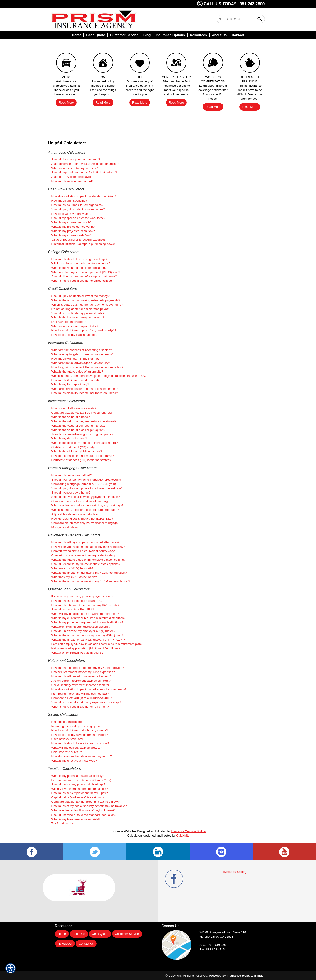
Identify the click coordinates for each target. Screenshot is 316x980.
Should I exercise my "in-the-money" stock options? (86, 564)
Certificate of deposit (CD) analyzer (75, 447)
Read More (66, 102)
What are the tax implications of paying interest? (84, 810)
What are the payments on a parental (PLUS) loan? (86, 272)
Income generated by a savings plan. (76, 726)
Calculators (135, 836)
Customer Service (127, 934)
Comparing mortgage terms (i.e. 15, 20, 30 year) (84, 484)
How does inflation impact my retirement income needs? (89, 689)
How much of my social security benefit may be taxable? (89, 806)
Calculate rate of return (67, 752)
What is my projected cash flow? (73, 231)
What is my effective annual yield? (74, 761)
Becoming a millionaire (67, 722)
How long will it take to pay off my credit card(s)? (84, 330)
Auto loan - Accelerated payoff (72, 177)
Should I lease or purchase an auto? (76, 159)
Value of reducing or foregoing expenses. (79, 240)
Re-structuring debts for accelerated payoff (80, 309)
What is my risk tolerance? (69, 438)
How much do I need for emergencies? (77, 205)
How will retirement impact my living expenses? (83, 672)
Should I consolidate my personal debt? (78, 313)
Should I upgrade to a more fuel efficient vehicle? (84, 172)
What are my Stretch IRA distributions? (77, 653)
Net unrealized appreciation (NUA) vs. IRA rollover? (86, 648)
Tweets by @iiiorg (234, 872)
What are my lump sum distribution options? (81, 627)
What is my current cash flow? (72, 235)
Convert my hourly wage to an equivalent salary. (84, 555)
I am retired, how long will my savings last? (80, 694)
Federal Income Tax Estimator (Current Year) (81, 780)
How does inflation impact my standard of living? (84, 196)
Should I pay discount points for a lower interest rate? (87, 488)
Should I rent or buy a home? (71, 492)
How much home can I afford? (72, 475)
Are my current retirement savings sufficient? (81, 681)
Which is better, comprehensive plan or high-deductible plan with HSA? (99, 376)
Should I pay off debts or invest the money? (81, 296)
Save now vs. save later (67, 739)
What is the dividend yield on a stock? (77, 451)
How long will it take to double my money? (80, 730)
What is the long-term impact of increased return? (85, 443)
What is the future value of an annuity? (77, 372)
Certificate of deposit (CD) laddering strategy (81, 460)
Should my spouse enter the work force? (79, 218)
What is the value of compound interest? (78, 426)
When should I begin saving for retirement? (80, 707)
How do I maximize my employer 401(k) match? (83, 631)
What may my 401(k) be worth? (72, 568)
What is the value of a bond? (71, 417)
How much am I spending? (69, 201)
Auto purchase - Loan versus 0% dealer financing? (85, 164)
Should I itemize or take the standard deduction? (84, 815)
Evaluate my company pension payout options (82, 596)
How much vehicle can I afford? (73, 181)
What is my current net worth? (72, 222)
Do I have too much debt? (69, 322)
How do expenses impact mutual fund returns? (83, 456)
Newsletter (65, 944)
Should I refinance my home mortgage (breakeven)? (86, 480)
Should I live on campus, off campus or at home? (84, 276)
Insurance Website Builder (189, 831)
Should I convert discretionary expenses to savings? (86, 702)
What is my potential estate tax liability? (78, 776)
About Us (79, 934)
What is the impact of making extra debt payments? (86, 300)
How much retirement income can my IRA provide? (86, 605)
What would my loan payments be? (75, 326)
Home (62, 934)
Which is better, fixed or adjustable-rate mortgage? (85, 510)
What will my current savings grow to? (77, 748)
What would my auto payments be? (75, 168)
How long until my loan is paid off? (74, 335)
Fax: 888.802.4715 (212, 949)
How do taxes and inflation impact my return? (82, 756)
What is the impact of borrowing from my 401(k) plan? (87, 635)
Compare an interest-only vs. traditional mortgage (85, 523)
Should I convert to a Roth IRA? (73, 609)
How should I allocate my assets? (74, 408)
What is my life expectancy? (70, 384)
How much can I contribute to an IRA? (77, 601)
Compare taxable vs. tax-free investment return (83, 413)
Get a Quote (100, 934)
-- (200, 941)
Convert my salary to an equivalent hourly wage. (84, 551)
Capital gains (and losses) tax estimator (78, 797)
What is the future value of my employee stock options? (89, 560)
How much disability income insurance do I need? (85, 393)
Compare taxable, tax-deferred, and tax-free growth (86, 802)
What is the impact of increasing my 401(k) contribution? (89, 573)
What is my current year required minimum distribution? (89, 618)
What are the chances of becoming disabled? (82, 350)
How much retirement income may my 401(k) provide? (88, 668)
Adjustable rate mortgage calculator (75, 514)
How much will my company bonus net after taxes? (86, 542)
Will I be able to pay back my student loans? (81, 263)
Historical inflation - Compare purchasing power (83, 244)
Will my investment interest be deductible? (80, 789)
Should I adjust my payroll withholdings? (78, 784)
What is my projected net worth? (73, 227)
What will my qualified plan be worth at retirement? (85, 614)
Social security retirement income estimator (80, 685)
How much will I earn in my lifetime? (76, 359)
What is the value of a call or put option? (78, 430)
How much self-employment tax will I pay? (80, 793)
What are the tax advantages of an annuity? (81, 363)
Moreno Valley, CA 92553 (216, 937)
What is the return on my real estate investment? (84, 421)
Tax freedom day (63, 823)
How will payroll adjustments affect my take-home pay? (88, 547)
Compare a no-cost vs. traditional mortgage (81, 501)
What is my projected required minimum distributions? (87, 622)
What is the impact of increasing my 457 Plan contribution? (91, 581)
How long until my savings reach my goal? (80, 735)
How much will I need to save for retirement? (81, 676)
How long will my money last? (71, 214)
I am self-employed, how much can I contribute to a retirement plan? (97, 644)
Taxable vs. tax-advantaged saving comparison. (83, 434)
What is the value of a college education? (79, 268)
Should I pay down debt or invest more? (78, 209)
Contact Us (86, 944)
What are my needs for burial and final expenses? (85, 389)
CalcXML (182, 836)
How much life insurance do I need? (76, 380)
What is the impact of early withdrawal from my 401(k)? (88, 640)
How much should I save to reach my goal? (80, 743)
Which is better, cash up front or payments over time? (87, 305)
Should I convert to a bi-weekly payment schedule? (86, 497)
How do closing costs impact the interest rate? (82, 519)
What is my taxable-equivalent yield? (76, 819)
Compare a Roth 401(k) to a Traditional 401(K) (83, 698)
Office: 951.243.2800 (213, 945)
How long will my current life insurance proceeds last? (87, 367)
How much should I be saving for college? (80, 259)
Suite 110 (223, 932)
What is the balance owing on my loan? (78, 317)
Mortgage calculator (65, 527)
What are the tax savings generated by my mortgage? (87, 505)
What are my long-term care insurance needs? (83, 354)
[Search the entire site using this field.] (237, 19)
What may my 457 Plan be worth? (74, 577)
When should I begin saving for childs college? (83, 281)
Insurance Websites (123, 831)
